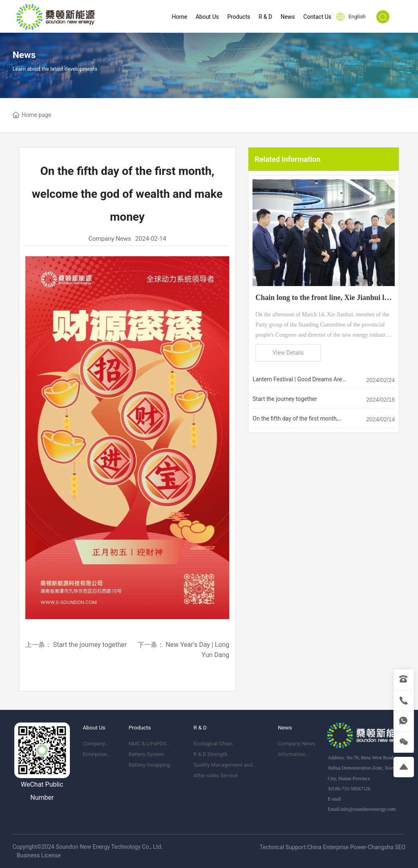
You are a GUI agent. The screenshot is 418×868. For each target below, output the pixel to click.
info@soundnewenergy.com (368, 809)
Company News (110, 239)
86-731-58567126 (353, 789)
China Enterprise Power (336, 847)
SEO (400, 847)
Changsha (381, 847)
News (24, 55)
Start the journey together (90, 645)
